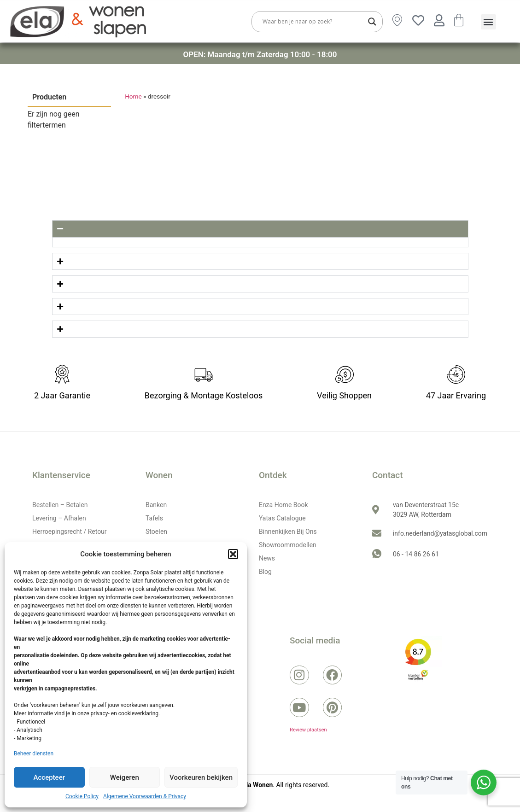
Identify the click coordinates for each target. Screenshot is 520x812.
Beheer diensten (34, 754)
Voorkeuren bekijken (201, 777)
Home (133, 96)
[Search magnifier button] (372, 22)
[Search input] (313, 22)
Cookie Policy (82, 796)
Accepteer (49, 777)
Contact (388, 475)
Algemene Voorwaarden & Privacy (145, 796)
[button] (233, 554)
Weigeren (125, 777)
